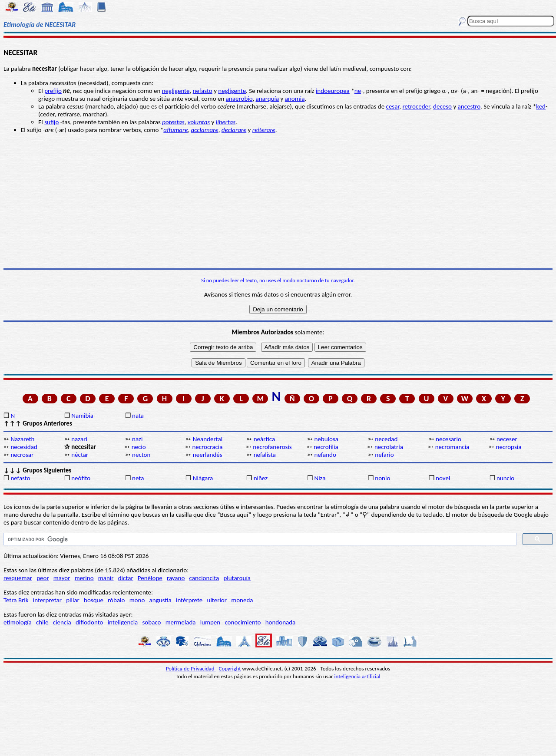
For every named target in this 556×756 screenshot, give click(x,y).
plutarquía (237, 578)
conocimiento (243, 622)
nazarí (79, 439)
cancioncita (204, 578)
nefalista (265, 455)
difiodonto (89, 622)
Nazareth (22, 439)
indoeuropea (333, 91)
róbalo (116, 600)
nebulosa (326, 439)
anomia (295, 99)
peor (43, 578)
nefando (325, 455)
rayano (176, 578)
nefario (384, 455)
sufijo (51, 122)
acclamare (205, 130)
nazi (137, 439)
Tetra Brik (16, 600)
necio (139, 447)
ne (358, 91)
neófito (81, 478)
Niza (320, 478)
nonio (382, 478)
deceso (442, 106)
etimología (18, 622)
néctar (80, 455)
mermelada (181, 622)
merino (84, 578)
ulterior (217, 600)
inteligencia (123, 622)
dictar (126, 578)
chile (42, 622)
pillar (73, 600)
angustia (161, 600)
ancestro (469, 106)
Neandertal (208, 439)
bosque (94, 600)
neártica (265, 439)
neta (138, 478)
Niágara (203, 478)
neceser (507, 439)
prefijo (53, 91)
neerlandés (208, 455)
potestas (173, 122)
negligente (176, 91)
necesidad (24, 447)
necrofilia (326, 447)
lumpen (210, 622)
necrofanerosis (272, 447)
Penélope (150, 578)
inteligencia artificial (357, 676)
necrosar (22, 455)
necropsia (509, 447)
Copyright (230, 669)
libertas (226, 122)
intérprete (189, 600)
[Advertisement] (278, 201)
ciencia (62, 622)
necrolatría (389, 447)
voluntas (199, 122)
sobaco (151, 622)
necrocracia (207, 447)
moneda (242, 600)
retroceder (416, 106)
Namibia (82, 416)
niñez (261, 478)
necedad (386, 439)
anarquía (268, 99)
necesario (448, 439)
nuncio (505, 478)
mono (137, 600)
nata (138, 416)
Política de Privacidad (191, 669)
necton (141, 455)
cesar (393, 106)
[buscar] (259, 539)
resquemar (18, 578)
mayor (62, 578)
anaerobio (239, 99)
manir (106, 578)
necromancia (452, 447)
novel (443, 478)
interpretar (47, 600)
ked (541, 106)
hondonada (281, 622)
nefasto (203, 91)
